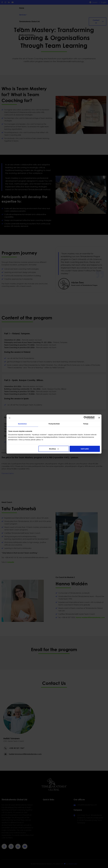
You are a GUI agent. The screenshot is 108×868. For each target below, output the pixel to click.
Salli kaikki (85, 449)
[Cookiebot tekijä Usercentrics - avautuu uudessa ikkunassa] (85, 418)
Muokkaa (54, 449)
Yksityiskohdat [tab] (54, 424)
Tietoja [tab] (86, 424)
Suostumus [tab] (22, 424)
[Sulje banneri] (99, 418)
